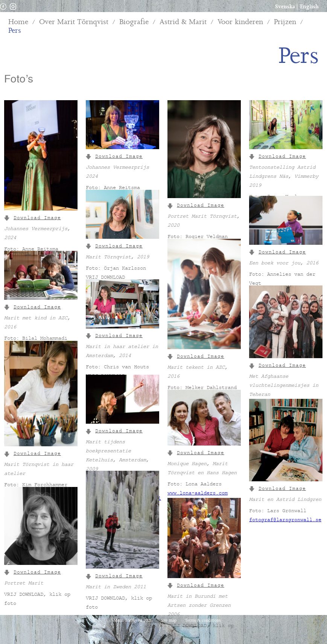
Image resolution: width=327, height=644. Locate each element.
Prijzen (285, 22)
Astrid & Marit (183, 22)
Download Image (33, 218)
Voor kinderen (240, 22)
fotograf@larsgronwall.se (285, 520)
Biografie (134, 22)
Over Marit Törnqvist (74, 22)
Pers (15, 31)
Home (18, 22)
